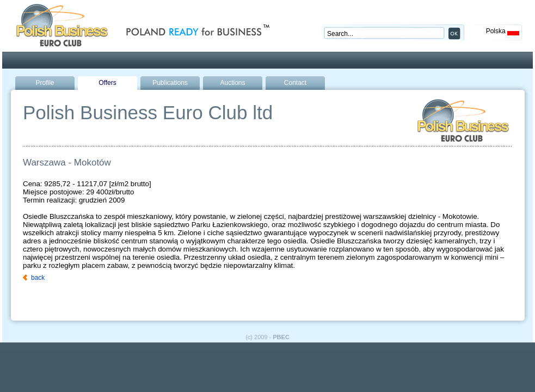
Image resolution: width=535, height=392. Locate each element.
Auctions (232, 83)
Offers (107, 83)
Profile (45, 83)
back (38, 278)
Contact (295, 83)
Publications (170, 83)
